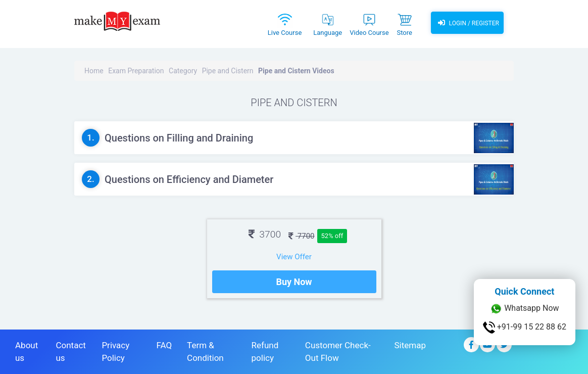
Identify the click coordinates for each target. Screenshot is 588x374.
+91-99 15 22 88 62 (525, 328)
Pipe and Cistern (228, 71)
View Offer (294, 257)
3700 (265, 234)
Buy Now (294, 282)
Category (183, 71)
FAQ (164, 345)
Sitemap (410, 345)
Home (94, 71)
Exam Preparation (136, 71)
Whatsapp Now (524, 309)
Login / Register (467, 23)
